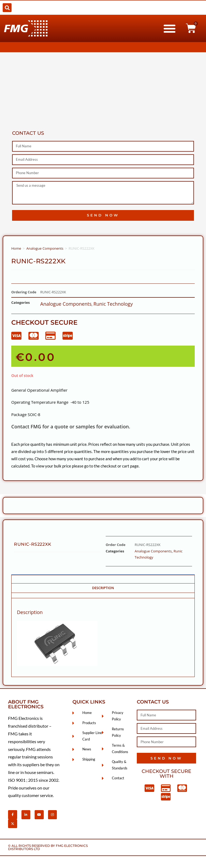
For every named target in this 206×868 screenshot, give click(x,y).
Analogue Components (45, 248)
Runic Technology (113, 304)
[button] (7, 8)
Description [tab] (103, 588)
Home (16, 248)
